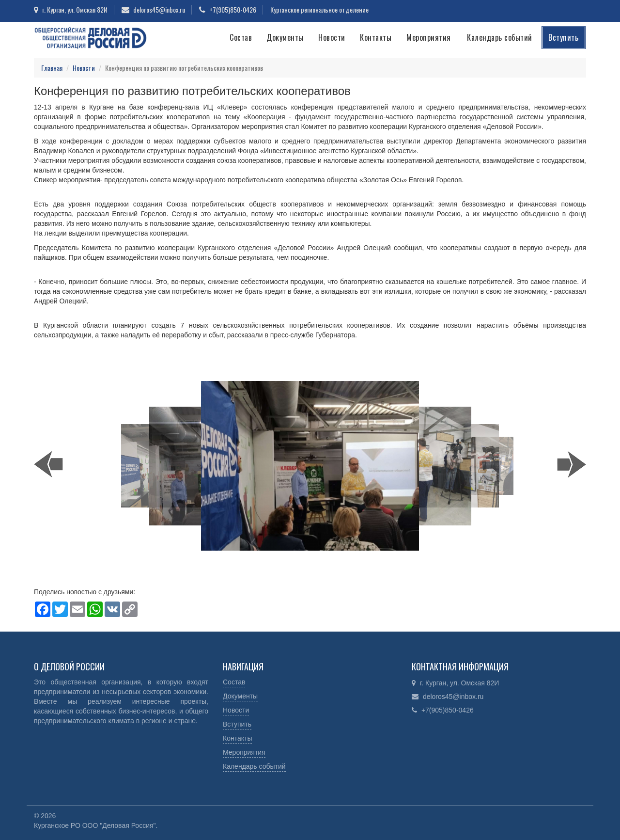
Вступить (563, 37)
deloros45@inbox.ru (159, 9)
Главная (52, 68)
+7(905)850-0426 (233, 9)
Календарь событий (500, 37)
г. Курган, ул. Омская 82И (75, 9)
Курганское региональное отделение (319, 9)
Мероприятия (429, 37)
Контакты (376, 37)
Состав (241, 37)
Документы (285, 37)
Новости (332, 37)
